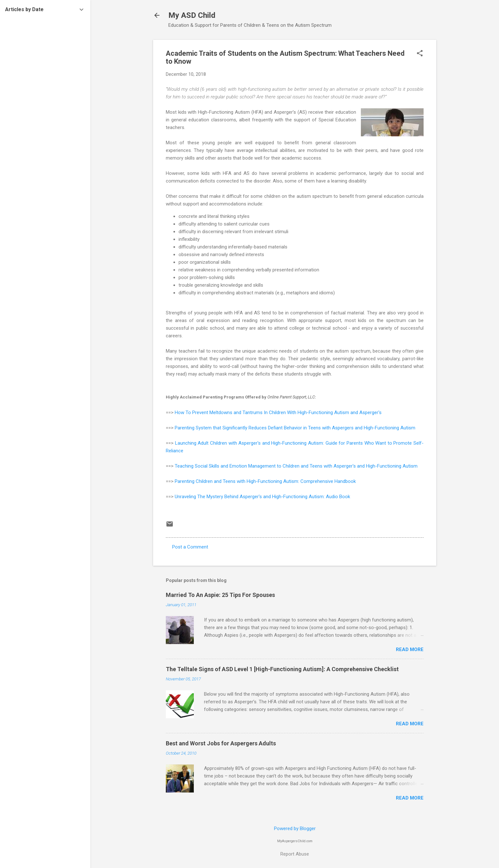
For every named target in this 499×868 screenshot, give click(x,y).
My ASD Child (192, 15)
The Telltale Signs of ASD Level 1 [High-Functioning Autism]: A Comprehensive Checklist (282, 669)
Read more (410, 649)
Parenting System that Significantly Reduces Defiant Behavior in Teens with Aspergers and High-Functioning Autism (295, 428)
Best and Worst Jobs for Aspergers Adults (221, 743)
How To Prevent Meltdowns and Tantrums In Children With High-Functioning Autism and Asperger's (278, 412)
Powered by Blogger (295, 829)
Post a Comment (190, 547)
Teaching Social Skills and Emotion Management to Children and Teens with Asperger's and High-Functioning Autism (296, 466)
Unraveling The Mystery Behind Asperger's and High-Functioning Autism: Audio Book (262, 497)
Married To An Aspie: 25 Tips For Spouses (220, 595)
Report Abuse (295, 854)
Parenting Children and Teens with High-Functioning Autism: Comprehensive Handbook (265, 481)
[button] (420, 54)
